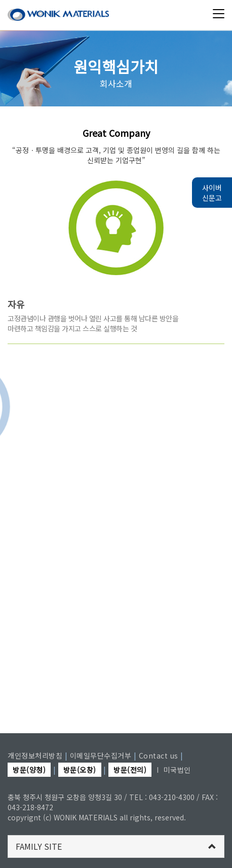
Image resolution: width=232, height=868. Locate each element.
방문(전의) (130, 770)
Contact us (159, 756)
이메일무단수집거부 (101, 756)
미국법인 (177, 770)
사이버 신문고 (212, 193)
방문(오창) (80, 770)
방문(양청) (29, 770)
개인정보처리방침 (35, 756)
